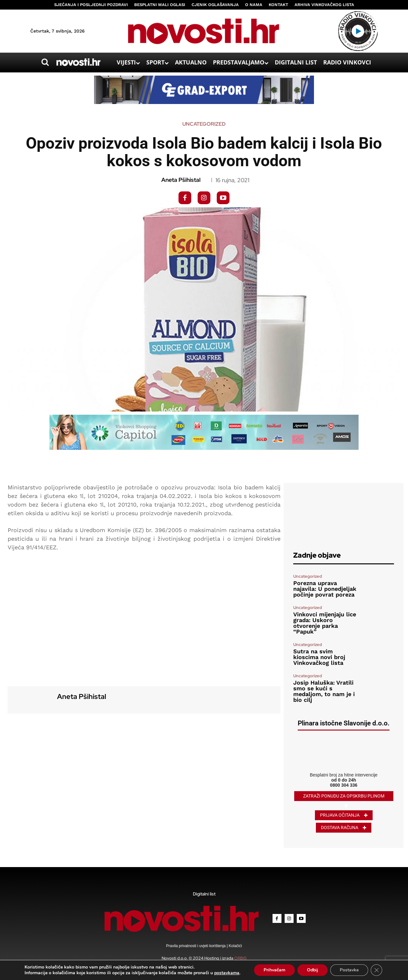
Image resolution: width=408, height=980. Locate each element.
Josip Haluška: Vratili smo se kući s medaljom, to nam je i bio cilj (324, 691)
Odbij (313, 970)
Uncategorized (204, 124)
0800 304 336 (344, 785)
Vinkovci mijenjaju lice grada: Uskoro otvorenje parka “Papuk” (325, 623)
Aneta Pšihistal (181, 180)
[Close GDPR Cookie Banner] (376, 970)
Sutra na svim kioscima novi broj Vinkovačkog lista (319, 657)
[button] (45, 62)
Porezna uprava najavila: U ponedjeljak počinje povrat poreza (325, 589)
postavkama (227, 973)
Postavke (349, 970)
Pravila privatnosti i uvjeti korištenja (196, 946)
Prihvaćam (275, 970)
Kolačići (235, 946)
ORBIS (240, 958)
